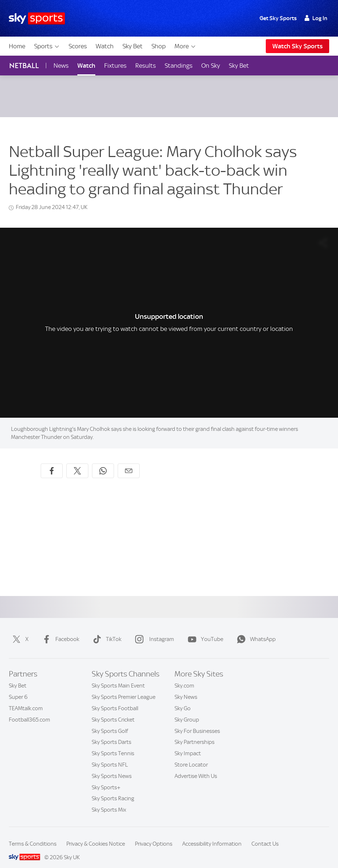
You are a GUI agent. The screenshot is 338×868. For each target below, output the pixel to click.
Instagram (153, 630)
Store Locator (191, 756)
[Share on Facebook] (52, 462)
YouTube (204, 630)
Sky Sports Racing (113, 790)
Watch (105, 46)
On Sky (211, 66)
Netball (24, 66)
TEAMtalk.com (26, 700)
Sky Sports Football (115, 700)
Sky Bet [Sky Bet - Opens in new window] (239, 66)
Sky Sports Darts (111, 733)
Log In (316, 18)
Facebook (59, 630)
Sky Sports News (112, 767)
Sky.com (184, 677)
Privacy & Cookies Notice (96, 835)
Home (17, 46)
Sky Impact (188, 745)
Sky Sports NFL (110, 756)
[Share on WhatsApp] (103, 462)
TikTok (106, 630)
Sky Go (183, 700)
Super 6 (18, 688)
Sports (47, 46)
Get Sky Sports (278, 18)
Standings (179, 66)
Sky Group (187, 711)
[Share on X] (77, 462)
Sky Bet (133, 46)
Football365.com (30, 711)
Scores (78, 46)
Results (146, 66)
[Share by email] (129, 462)
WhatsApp (255, 630)
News (61, 66)
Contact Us (265, 835)
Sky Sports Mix (109, 801)
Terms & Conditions (33, 835)
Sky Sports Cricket (113, 711)
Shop (159, 46)
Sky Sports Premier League (124, 688)
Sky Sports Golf (110, 722)
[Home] (37, 18)
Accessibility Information (212, 835)
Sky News (186, 688)
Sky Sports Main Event (118, 677)
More (185, 46)
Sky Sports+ (106, 779)
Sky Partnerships (194, 733)
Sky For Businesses (197, 722)
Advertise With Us (196, 767)
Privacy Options (154, 835)
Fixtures (115, 66)
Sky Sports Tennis (113, 745)
